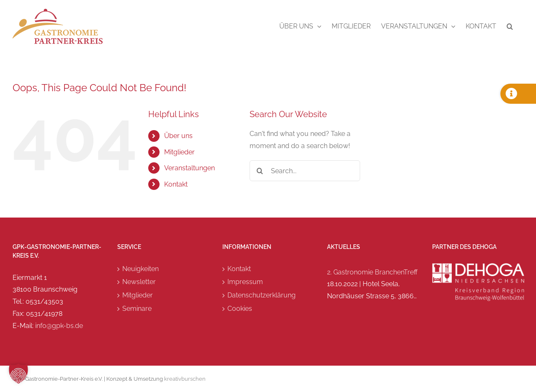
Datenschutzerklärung (262, 295)
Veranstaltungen (189, 168)
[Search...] (305, 171)
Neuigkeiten (140, 269)
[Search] (260, 171)
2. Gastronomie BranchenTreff (372, 272)
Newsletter (139, 282)
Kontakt (176, 184)
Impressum (245, 282)
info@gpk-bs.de (59, 326)
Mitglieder (179, 152)
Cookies (240, 309)
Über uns (178, 136)
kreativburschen (185, 379)
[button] (510, 26)
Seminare (137, 309)
